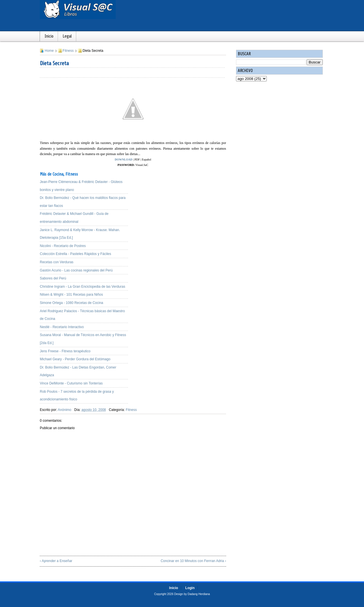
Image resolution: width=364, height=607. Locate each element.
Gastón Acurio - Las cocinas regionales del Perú (76, 270)
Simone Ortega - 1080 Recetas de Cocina (72, 303)
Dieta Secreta (54, 63)
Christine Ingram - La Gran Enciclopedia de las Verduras (82, 287)
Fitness (68, 51)
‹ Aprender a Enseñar (56, 561)
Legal (67, 36)
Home (49, 51)
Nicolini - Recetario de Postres (63, 246)
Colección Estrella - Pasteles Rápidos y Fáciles (76, 254)
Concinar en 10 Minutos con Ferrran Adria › (193, 561)
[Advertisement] (182, 208)
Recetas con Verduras (57, 262)
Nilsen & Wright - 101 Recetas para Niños (71, 295)
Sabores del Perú (53, 278)
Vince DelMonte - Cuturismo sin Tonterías (71, 383)
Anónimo (64, 410)
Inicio (49, 36)
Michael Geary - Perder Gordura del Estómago (75, 359)
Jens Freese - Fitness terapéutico (65, 351)
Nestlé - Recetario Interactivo (62, 327)
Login (190, 588)
